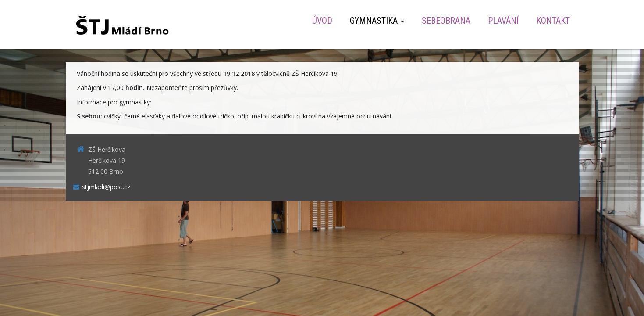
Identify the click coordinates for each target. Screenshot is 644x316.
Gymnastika (377, 21)
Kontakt (553, 21)
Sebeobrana (446, 21)
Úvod (322, 21)
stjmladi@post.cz (106, 187)
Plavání (503, 21)
